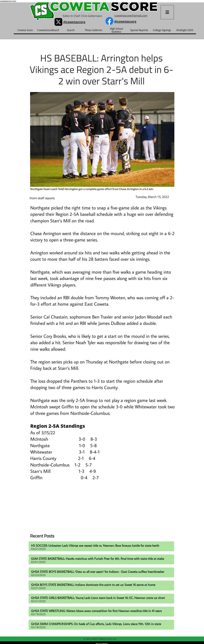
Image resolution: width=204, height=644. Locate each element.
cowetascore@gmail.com (131, 16)
